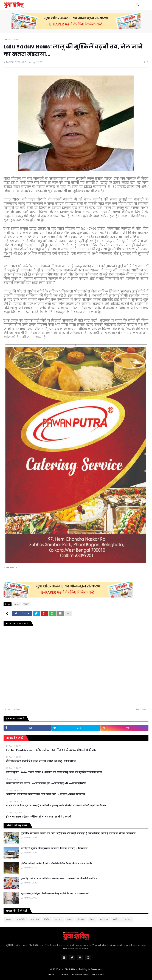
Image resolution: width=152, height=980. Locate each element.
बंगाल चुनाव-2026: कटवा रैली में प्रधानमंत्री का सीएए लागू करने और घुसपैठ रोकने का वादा (54, 772)
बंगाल (70, 920)
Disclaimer (98, 975)
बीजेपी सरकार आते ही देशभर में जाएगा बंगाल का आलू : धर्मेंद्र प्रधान (41, 761)
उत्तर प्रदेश (35, 920)
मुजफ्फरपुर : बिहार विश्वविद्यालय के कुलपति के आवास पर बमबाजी (55, 894)
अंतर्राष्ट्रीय (21, 920)
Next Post (141, 709)
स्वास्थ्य (128, 920)
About (51, 975)
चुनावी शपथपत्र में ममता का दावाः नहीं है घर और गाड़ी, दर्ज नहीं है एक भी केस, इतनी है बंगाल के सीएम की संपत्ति (78, 834)
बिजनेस (81, 920)
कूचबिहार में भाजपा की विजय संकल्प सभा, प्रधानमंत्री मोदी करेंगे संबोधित (59, 879)
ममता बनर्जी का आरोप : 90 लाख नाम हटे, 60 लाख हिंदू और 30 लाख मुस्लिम (46, 784)
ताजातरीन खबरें (15, 738)
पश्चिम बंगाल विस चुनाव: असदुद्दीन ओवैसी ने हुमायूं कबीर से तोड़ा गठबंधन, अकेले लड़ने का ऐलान (56, 806)
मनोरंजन (104, 920)
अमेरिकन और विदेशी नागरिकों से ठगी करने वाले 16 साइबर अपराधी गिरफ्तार (46, 795)
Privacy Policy (80, 975)
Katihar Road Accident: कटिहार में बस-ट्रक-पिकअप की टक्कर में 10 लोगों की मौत (51, 750)
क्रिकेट (47, 920)
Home (7, 39)
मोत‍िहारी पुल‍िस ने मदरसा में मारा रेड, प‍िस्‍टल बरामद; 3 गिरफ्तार (54, 849)
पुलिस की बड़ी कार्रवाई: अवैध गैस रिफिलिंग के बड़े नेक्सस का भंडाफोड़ (57, 864)
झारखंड (26, 604)
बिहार (92, 920)
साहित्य (116, 920)
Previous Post (13, 709)
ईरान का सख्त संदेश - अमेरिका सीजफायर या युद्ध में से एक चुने (39, 817)
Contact (63, 975)
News (16, 39)
